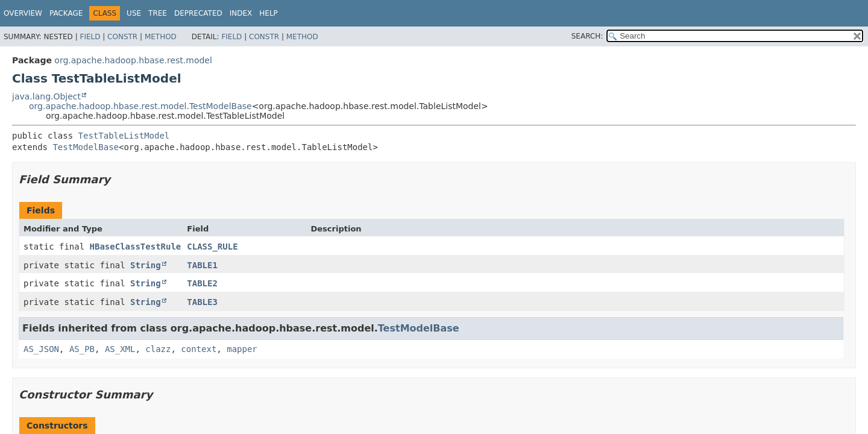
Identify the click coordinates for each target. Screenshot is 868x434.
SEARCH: (587, 36)
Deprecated (198, 13)
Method (161, 37)
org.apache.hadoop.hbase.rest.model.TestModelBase (140, 106)
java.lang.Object (46, 96)
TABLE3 (202, 302)
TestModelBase (86, 147)
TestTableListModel (124, 136)
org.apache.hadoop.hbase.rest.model (133, 60)
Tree (158, 13)
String (146, 265)
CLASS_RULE (212, 247)
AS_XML (120, 349)
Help (269, 13)
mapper (242, 349)
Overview (23, 13)
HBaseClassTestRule (136, 247)
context (199, 349)
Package (66, 13)
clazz (158, 349)
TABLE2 (202, 283)
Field (90, 37)
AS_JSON (41, 349)
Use (134, 13)
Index (241, 13)
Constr (122, 37)
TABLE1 (202, 265)
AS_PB (82, 349)
